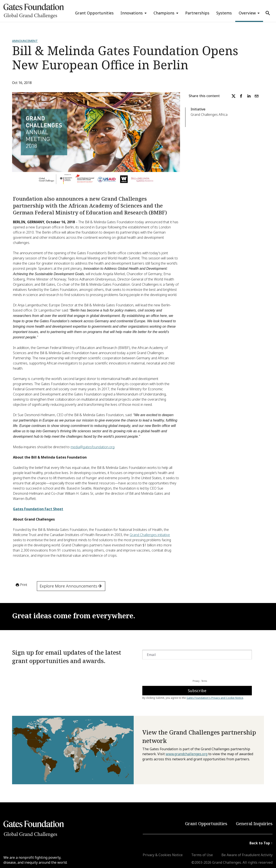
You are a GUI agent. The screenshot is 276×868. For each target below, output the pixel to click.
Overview (247, 13)
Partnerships (197, 13)
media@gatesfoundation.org (93, 447)
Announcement (25, 41)
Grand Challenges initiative (150, 535)
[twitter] (234, 96)
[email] (257, 96)
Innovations (132, 13)
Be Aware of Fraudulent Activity (247, 855)
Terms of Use (202, 855)
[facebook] (241, 96)
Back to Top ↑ (261, 843)
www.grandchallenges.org (187, 754)
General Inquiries (254, 824)
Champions (164, 13)
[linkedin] (249, 96)
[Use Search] (268, 13)
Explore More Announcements (71, 586)
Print (21, 585)
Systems (224, 13)
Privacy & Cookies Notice (163, 855)
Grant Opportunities (94, 13)
